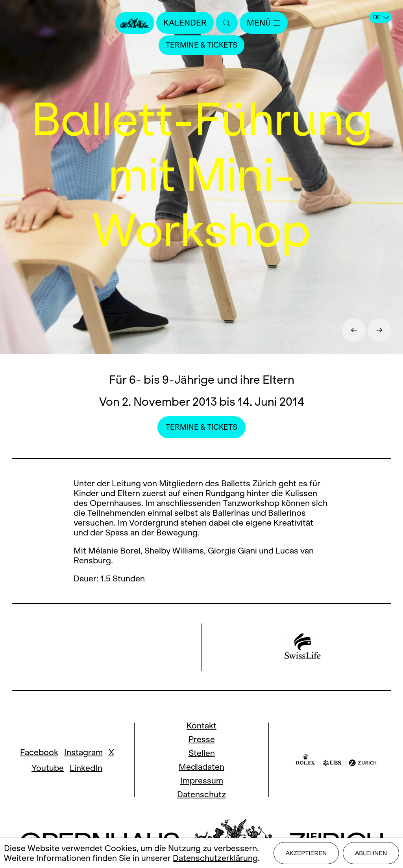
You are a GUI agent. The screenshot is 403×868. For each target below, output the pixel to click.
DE (381, 17)
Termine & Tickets (201, 45)
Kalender (185, 23)
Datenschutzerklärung (215, 858)
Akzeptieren (306, 853)
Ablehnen (371, 853)
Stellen (202, 753)
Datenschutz (201, 794)
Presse (202, 739)
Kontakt (201, 725)
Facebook (39, 752)
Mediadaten (201, 767)
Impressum (202, 781)
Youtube (48, 768)
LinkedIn (86, 768)
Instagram (83, 752)
